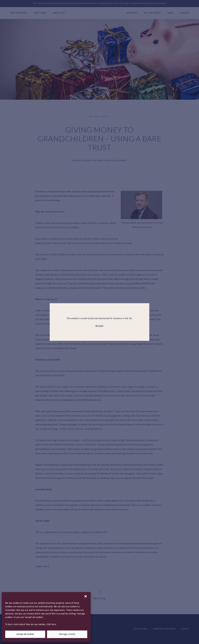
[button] (86, 596)
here (54, 624)
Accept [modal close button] (99, 326)
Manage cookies (67, 634)
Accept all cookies (25, 634)
